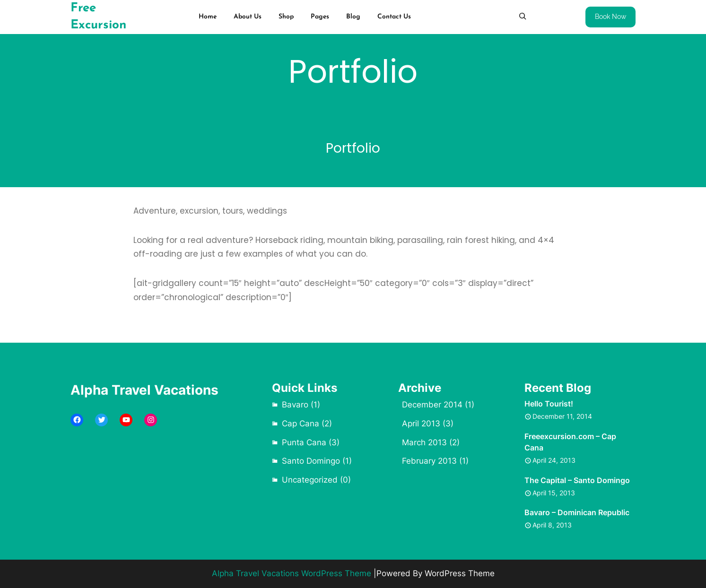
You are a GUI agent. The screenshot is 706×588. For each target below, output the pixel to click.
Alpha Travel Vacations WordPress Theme (292, 573)
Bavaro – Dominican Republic (577, 512)
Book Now (610, 17)
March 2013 (424, 442)
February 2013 (429, 461)
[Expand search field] (523, 16)
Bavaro (295, 405)
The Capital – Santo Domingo (577, 480)
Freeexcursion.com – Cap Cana (570, 442)
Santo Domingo (311, 461)
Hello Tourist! (549, 404)
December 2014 (432, 405)
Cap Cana (301, 424)
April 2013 (421, 424)
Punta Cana (304, 442)
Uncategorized (310, 480)
